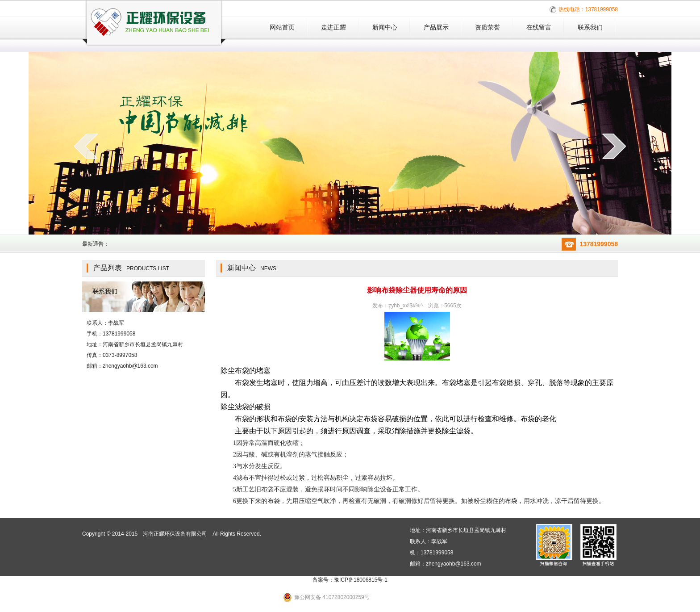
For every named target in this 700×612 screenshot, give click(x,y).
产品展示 (436, 27)
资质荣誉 (487, 27)
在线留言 (539, 27)
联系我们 (590, 27)
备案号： (350, 580)
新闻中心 (385, 27)
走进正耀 (333, 27)
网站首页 (282, 27)
